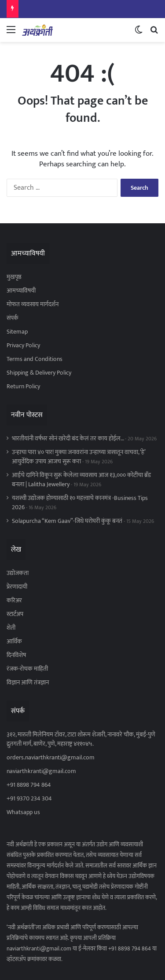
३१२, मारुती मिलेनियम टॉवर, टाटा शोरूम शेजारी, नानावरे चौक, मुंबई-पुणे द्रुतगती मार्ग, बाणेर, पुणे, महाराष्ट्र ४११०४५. (81, 739)
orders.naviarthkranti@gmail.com (51, 758)
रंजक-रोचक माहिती (27, 669)
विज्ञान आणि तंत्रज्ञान (28, 683)
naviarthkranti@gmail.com (41, 771)
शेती (11, 628)
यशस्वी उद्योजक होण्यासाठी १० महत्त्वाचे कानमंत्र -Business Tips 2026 (80, 503)
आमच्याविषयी (21, 291)
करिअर (14, 601)
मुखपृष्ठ (14, 277)
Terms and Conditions (35, 359)
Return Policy (23, 387)
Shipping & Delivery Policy (39, 373)
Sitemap (17, 332)
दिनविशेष (16, 655)
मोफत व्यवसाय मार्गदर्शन (33, 304)
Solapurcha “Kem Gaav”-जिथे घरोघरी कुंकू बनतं (67, 521)
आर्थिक (14, 642)
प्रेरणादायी (17, 587)
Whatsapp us (23, 812)
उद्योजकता (18, 573)
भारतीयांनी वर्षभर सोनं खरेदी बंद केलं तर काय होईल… (68, 439)
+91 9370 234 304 (29, 799)
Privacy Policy (23, 345)
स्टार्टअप (15, 614)
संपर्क (13, 318)
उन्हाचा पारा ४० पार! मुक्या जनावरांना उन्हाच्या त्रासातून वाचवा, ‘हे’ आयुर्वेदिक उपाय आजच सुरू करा (79, 457)
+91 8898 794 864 (29, 785)
